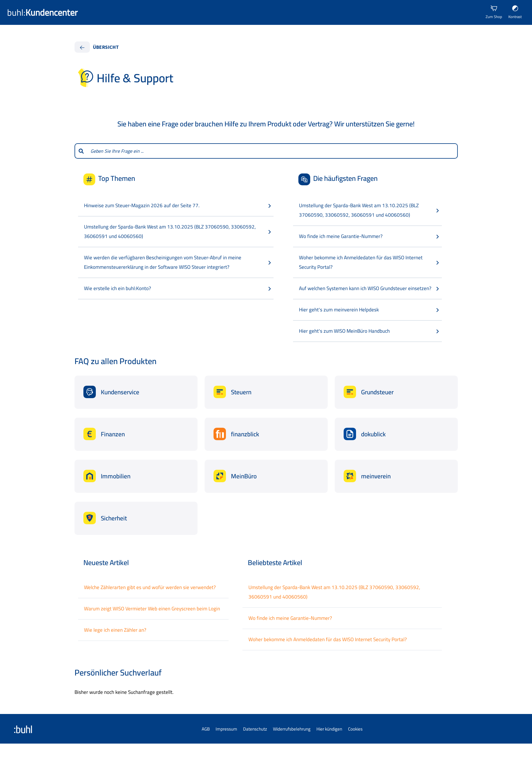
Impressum (226, 729)
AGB (206, 729)
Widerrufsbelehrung (292, 729)
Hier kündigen (329, 729)
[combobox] (272, 151)
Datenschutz (255, 729)
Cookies (355, 729)
